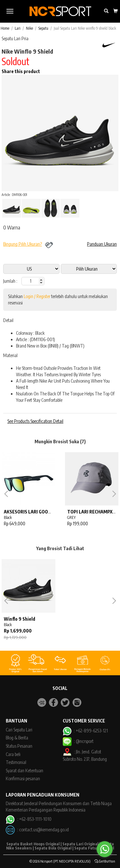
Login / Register (37, 296)
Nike (29, 28)
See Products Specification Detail (35, 421)
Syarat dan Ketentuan (24, 771)
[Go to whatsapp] (105, 849)
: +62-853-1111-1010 (28, 819)
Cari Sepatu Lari (19, 730)
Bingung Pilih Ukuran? (23, 244)
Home (5, 28)
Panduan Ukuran (102, 244)
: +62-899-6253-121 (85, 731)
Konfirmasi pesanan (23, 778)
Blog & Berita (17, 738)
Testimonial (16, 762)
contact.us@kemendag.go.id (44, 830)
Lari (18, 28)
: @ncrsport (78, 741)
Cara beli (13, 754)
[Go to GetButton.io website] (105, 861)
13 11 (89, 269)
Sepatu (43, 28)
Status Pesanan (19, 746)
